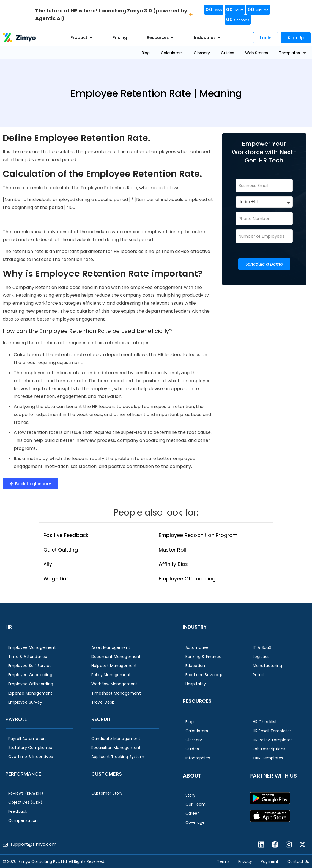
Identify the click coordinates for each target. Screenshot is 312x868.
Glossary (202, 53)
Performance (23, 774)
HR (9, 627)
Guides (228, 53)
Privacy (245, 861)
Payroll (16, 719)
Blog (146, 53)
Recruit (101, 719)
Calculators (172, 53)
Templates (293, 53)
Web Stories (257, 53)
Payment (270, 861)
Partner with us (273, 776)
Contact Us (298, 861)
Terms (223, 861)
